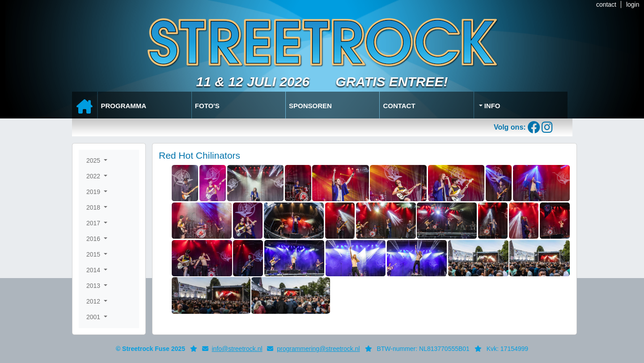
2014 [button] (94, 270)
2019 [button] (94, 192)
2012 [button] (94, 301)
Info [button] (491, 106)
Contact (399, 106)
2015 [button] (94, 254)
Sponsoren (310, 106)
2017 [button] (94, 223)
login (633, 4)
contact (606, 4)
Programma (124, 106)
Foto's (207, 106)
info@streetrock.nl (237, 349)
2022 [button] (94, 176)
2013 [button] (94, 286)
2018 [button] (94, 207)
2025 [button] (94, 160)
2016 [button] (94, 239)
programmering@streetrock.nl (318, 349)
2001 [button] (94, 317)
